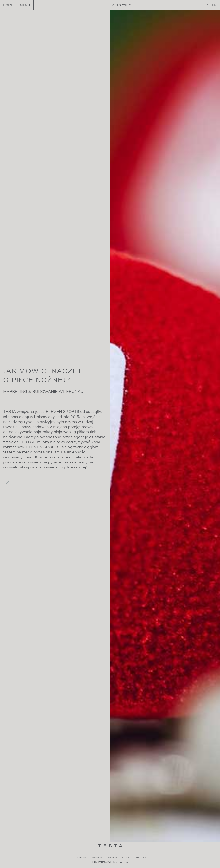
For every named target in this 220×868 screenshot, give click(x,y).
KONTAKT (141, 857)
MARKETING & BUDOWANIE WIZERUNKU (43, 391)
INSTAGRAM (96, 857)
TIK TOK (125, 857)
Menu (25, 5)
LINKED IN (111, 857)
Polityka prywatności (118, 862)
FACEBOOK (80, 857)
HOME (8, 5)
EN (214, 5)
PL (208, 5)
